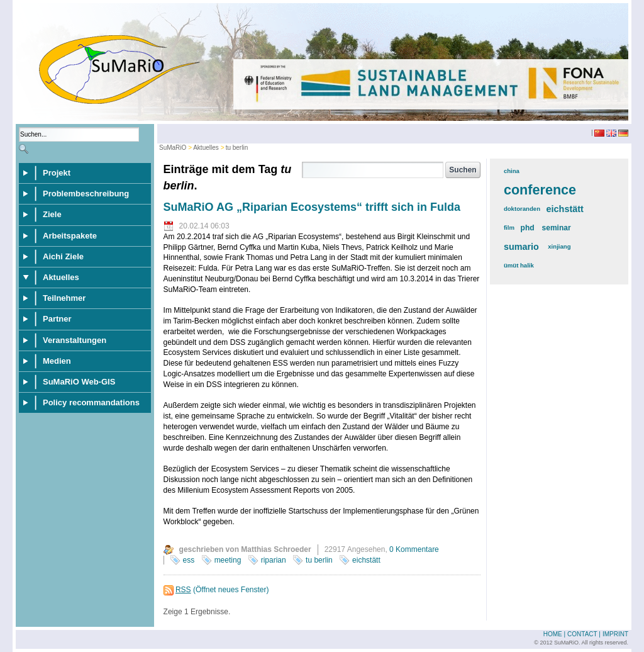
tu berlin (237, 148)
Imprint (615, 634)
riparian (274, 560)
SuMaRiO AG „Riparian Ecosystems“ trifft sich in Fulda (312, 207)
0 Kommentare (414, 549)
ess (189, 560)
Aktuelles (206, 148)
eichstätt (366, 560)
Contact (582, 634)
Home (553, 634)
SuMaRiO (173, 148)
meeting (228, 560)
